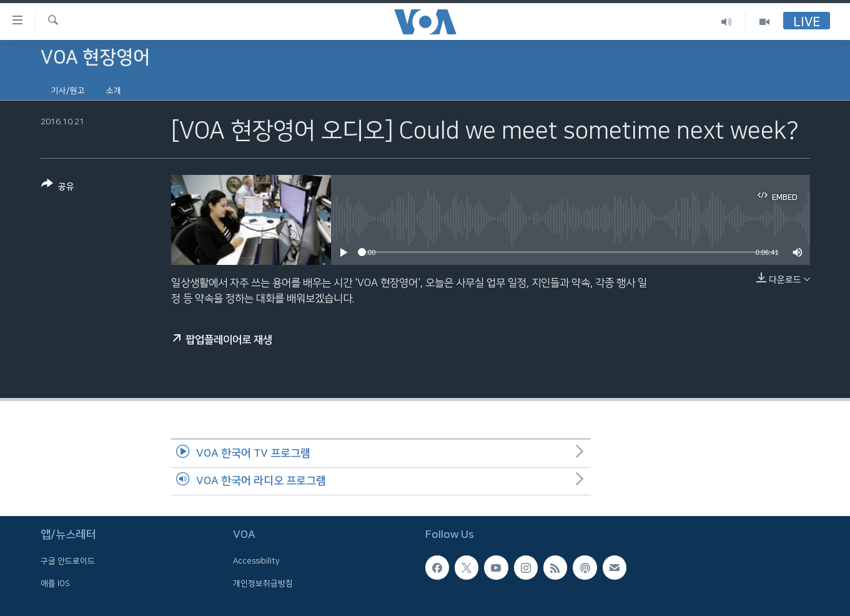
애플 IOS (55, 584)
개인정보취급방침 (263, 584)
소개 (114, 91)
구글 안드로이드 (68, 561)
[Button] (58, 188)
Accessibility (256, 561)
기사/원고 (68, 91)
